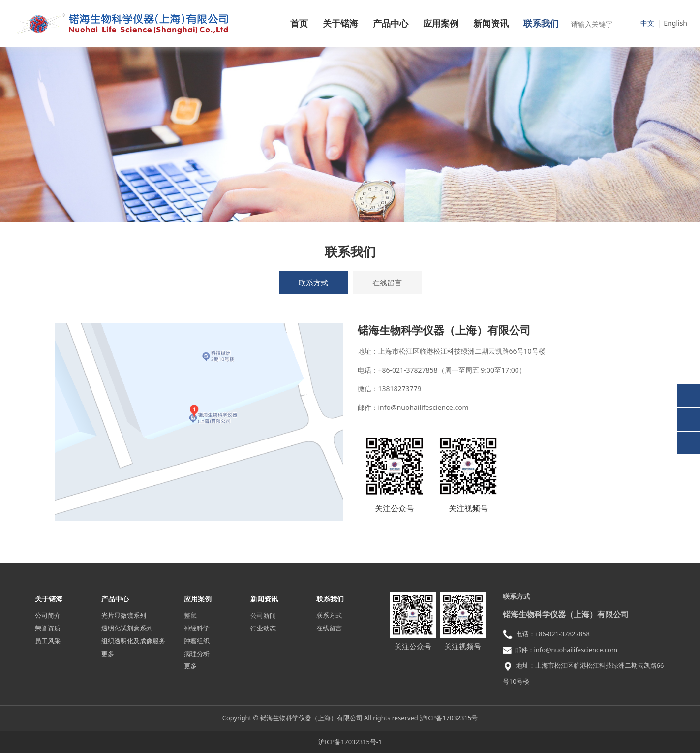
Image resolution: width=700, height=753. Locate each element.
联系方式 (313, 282)
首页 (299, 24)
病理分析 (197, 654)
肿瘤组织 (197, 641)
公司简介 (48, 615)
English (675, 23)
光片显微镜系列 (124, 615)
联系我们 (541, 24)
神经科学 (197, 628)
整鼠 (190, 615)
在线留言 (387, 282)
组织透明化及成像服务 (133, 641)
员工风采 (48, 641)
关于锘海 (340, 24)
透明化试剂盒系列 (127, 628)
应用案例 (441, 24)
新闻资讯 (491, 24)
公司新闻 (263, 615)
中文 (647, 23)
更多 (108, 654)
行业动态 (263, 628)
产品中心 (391, 24)
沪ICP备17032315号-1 (350, 742)
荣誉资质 (48, 628)
